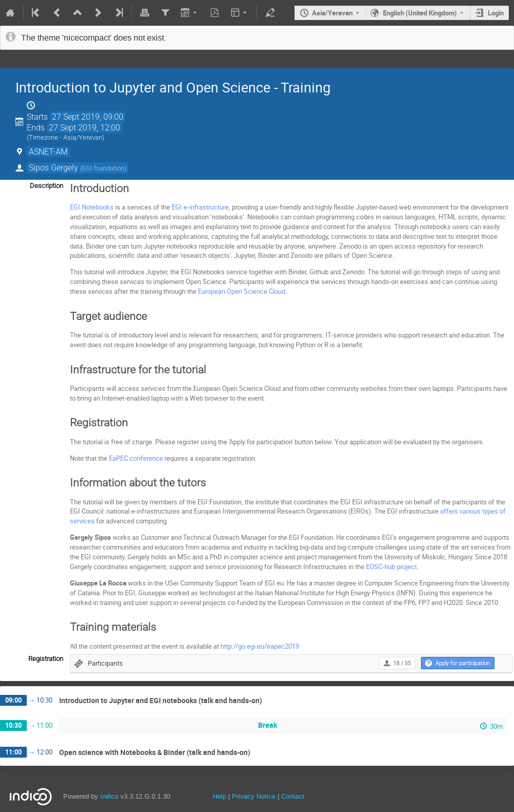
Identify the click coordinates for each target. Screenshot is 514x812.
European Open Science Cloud (242, 291)
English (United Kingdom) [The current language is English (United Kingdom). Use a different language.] (420, 13)
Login (496, 13)
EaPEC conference (136, 458)
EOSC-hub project (391, 566)
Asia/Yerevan (332, 13)
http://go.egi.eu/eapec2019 (260, 646)
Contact (293, 796)
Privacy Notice (254, 796)
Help (219, 796)
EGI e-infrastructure (200, 207)
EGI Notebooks (92, 207)
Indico (109, 796)
